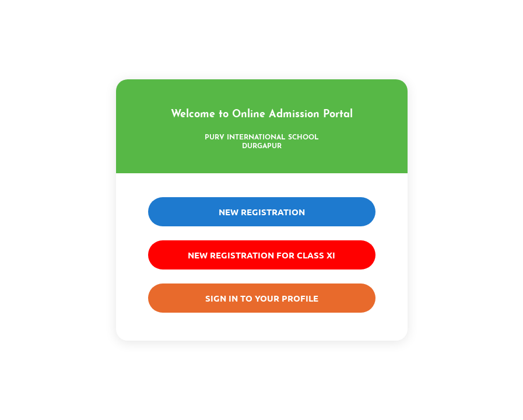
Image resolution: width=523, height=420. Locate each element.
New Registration (262, 212)
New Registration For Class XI (261, 255)
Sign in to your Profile (262, 298)
